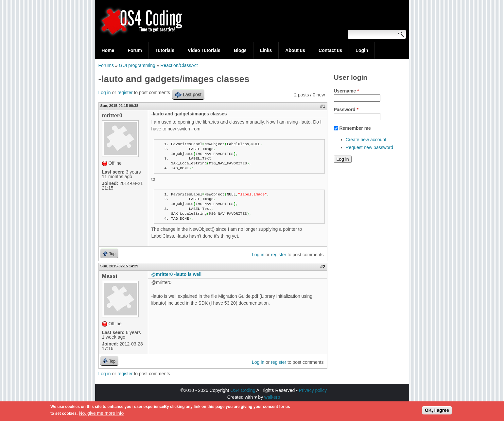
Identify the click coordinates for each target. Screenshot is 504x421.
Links (266, 50)
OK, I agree (437, 412)
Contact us (330, 50)
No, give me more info (101, 415)
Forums (106, 65)
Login (362, 50)
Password (346, 109)
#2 (323, 267)
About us (295, 50)
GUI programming (137, 65)
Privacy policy (313, 390)
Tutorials (165, 50)
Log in (105, 93)
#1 (323, 106)
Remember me (355, 128)
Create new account (366, 140)
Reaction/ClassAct (179, 65)
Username (347, 91)
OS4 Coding (243, 390)
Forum (135, 50)
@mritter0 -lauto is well (177, 274)
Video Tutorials (204, 50)
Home (108, 50)
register (125, 93)
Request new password (370, 147)
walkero (272, 397)
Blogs (240, 50)
